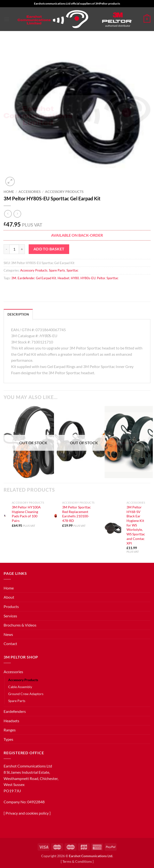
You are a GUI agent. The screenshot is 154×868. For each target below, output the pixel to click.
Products (11, 606)
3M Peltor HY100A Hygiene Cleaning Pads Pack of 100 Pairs (26, 514)
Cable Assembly (20, 687)
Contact (10, 643)
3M (14, 278)
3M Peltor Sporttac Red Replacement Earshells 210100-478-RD (77, 514)
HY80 (75, 278)
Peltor (101, 278)
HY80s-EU (88, 278)
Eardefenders (15, 711)
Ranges (10, 730)
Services (10, 616)
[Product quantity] (14, 249)
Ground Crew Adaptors (26, 694)
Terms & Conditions (77, 861)
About (9, 597)
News (8, 634)
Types (8, 739)
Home (9, 192)
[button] (7, 19)
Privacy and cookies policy (27, 813)
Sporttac (72, 270)
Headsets (11, 721)
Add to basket (49, 249)
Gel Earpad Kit (46, 278)
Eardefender (26, 278)
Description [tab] (18, 314)
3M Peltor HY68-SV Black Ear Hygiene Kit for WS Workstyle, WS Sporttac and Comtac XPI (136, 525)
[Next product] (8, 214)
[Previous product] (17, 214)
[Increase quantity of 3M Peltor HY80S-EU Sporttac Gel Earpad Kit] (22, 249)
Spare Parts (57, 270)
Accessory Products (64, 192)
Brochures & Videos (20, 625)
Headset (64, 278)
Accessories (30, 192)
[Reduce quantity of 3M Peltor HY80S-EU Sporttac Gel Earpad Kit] (7, 249)
